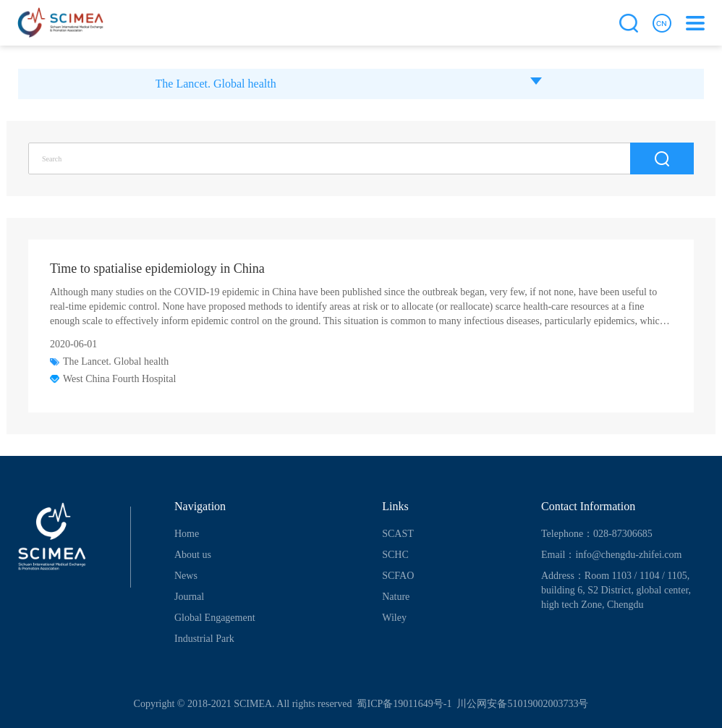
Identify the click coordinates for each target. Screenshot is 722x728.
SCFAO (398, 576)
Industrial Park (204, 639)
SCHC (395, 555)
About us (193, 555)
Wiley (394, 618)
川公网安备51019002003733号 (522, 704)
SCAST (398, 534)
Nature (396, 597)
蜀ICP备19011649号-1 (403, 704)
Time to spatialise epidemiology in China (157, 268)
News (186, 576)
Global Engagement (215, 618)
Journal (189, 597)
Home (187, 534)
